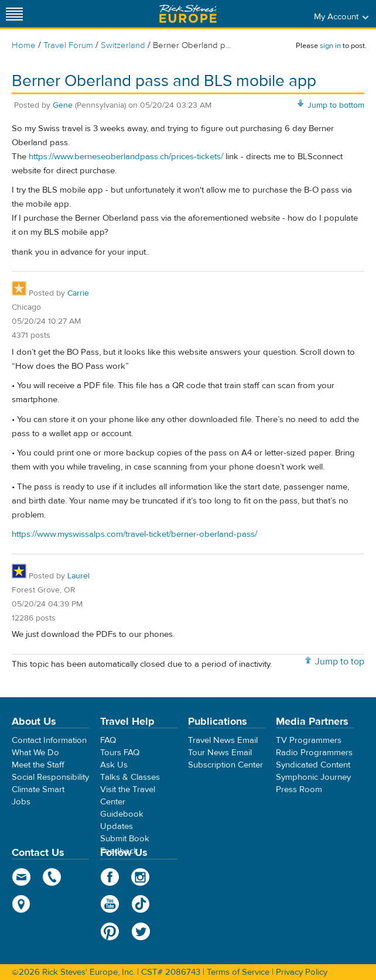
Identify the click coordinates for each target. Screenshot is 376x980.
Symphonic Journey (313, 777)
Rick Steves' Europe (188, 14)
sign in (330, 46)
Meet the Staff (38, 765)
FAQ (108, 740)
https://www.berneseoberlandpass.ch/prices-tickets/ (126, 157)
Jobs (21, 802)
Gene (63, 105)
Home (24, 45)
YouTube (110, 904)
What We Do (35, 753)
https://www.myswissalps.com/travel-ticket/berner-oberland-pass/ (134, 534)
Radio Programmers (314, 753)
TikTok (141, 904)
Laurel (78, 576)
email (21, 877)
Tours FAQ (120, 753)
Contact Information (49, 740)
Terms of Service (238, 972)
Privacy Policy (302, 972)
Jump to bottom (336, 105)
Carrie (78, 293)
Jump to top (340, 662)
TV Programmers (309, 740)
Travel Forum (68, 45)
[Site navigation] (15, 14)
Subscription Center (225, 765)
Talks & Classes (130, 777)
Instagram (141, 877)
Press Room (299, 789)
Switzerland (123, 45)
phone (52, 877)
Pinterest (110, 931)
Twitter (141, 931)
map (21, 904)
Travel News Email (223, 740)
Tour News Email (220, 753)
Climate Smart (38, 789)
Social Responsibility (50, 777)
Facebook (110, 877)
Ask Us (114, 765)
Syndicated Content (313, 765)
